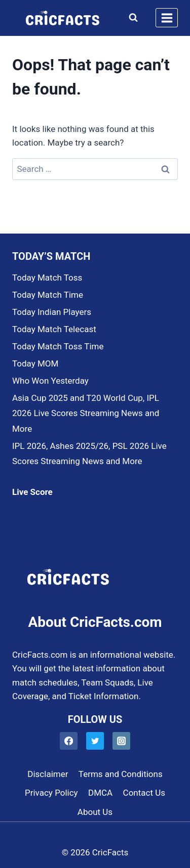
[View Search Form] (131, 18)
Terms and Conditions (121, 774)
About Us (95, 812)
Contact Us (144, 793)
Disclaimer (48, 774)
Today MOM (35, 363)
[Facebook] (69, 741)
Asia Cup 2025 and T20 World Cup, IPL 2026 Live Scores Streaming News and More (86, 413)
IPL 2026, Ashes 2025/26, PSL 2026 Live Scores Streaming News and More (89, 454)
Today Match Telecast (54, 329)
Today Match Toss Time (58, 346)
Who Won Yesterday (50, 381)
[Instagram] (121, 741)
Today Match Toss (47, 278)
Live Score (32, 492)
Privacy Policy (51, 793)
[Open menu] (167, 18)
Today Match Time (48, 295)
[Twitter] (95, 741)
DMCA (100, 793)
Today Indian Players (52, 312)
